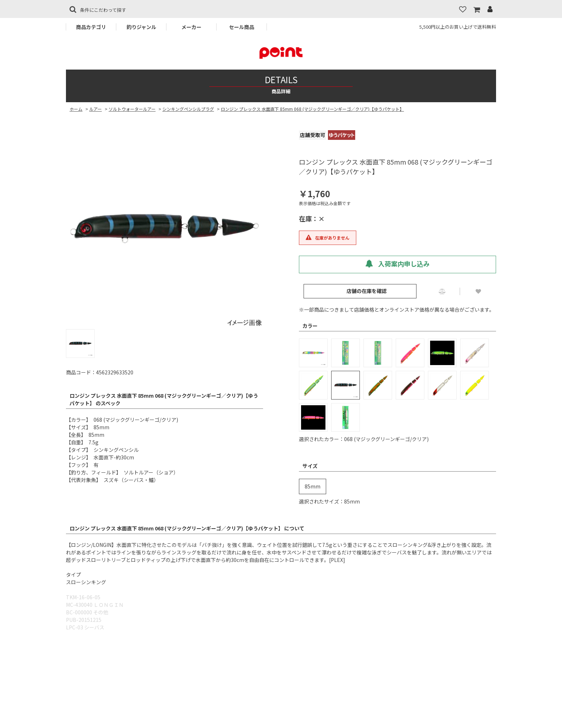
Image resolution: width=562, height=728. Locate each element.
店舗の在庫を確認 (367, 291)
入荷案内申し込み (397, 264)
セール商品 (242, 27)
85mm (313, 486)
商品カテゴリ (91, 27)
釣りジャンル (141, 27)
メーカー (191, 27)
